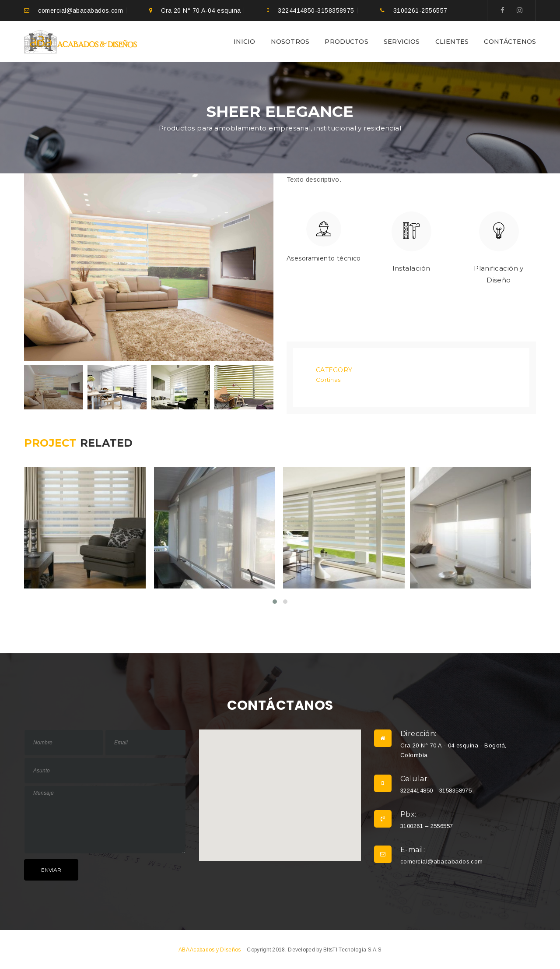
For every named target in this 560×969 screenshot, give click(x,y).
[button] (280, 786)
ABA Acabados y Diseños (210, 949)
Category (334, 370)
